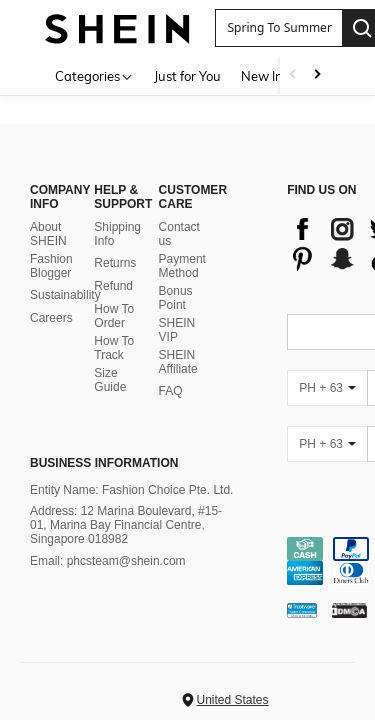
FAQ (171, 391)
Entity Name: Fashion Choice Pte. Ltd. (131, 490)
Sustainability (65, 295)
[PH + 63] (327, 388)
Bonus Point (176, 298)
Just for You (187, 76)
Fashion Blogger (51, 266)
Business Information (104, 463)
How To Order (114, 316)
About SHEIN (48, 234)
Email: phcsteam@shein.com (108, 561)
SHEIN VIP (177, 330)
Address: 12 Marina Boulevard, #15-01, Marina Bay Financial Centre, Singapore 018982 (126, 525)
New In (262, 76)
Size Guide (110, 380)
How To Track (114, 348)
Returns (115, 263)
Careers (51, 318)
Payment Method (182, 266)
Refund (113, 286)
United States (232, 700)
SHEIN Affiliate (178, 362)
